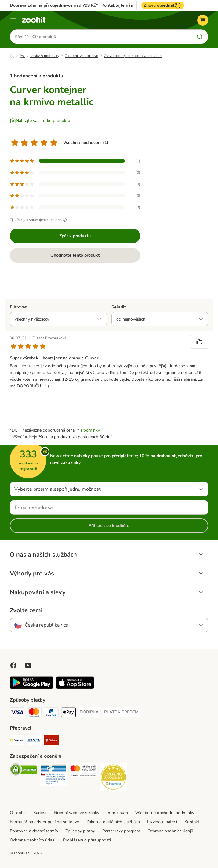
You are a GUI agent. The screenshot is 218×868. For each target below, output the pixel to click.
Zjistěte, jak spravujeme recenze (39, 220)
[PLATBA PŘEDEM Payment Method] (121, 712)
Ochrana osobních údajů (170, 831)
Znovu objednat (163, 5)
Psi (22, 56)
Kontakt (192, 822)
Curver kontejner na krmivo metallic (133, 56)
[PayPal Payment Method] (51, 713)
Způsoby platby (80, 831)
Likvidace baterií (162, 822)
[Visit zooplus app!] (31, 688)
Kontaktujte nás (117, 5)
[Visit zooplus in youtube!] (28, 665)
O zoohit (18, 813)
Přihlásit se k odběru (109, 526)
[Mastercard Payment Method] (34, 713)
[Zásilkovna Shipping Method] (51, 741)
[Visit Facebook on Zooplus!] (13, 665)
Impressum (117, 813)
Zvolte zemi (26, 610)
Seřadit (119, 307)
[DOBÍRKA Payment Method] (89, 712)
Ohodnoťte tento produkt (75, 255)
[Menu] (13, 20)
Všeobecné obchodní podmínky (165, 813)
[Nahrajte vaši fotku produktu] (40, 121)
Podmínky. (91, 430)
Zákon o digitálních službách (113, 822)
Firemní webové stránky (76, 813)
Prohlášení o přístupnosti (87, 840)
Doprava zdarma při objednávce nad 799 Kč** (55, 5)
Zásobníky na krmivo (82, 56)
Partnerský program (121, 831)
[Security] (24, 771)
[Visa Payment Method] (17, 713)
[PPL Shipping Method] (34, 741)
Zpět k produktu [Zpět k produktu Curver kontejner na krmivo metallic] (75, 236)
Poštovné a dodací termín (34, 831)
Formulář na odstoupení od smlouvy (44, 822)
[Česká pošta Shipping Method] (17, 741)
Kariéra (40, 813)
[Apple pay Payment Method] (68, 713)
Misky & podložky (45, 56)
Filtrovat (18, 307)
